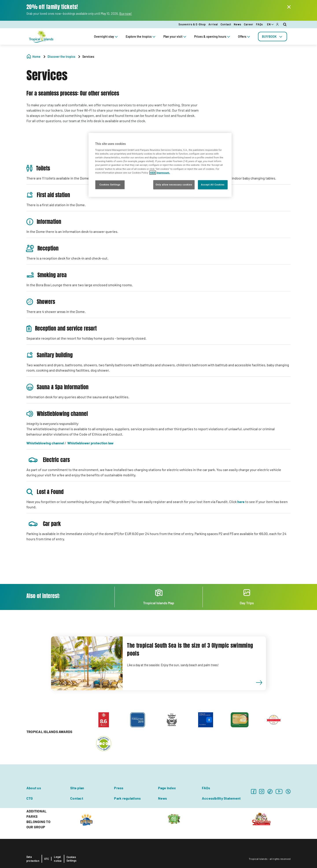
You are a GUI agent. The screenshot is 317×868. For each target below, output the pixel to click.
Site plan (77, 788)
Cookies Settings (71, 859)
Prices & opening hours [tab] (213, 36)
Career (249, 24)
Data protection (33, 859)
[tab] (273, 36)
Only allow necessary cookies (174, 184)
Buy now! (126, 14)
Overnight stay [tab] (106, 36)
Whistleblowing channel (45, 443)
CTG (30, 798)
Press (119, 788)
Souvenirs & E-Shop (192, 24)
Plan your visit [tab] (175, 36)
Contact (226, 24)
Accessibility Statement (221, 798)
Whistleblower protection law (90, 443)
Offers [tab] (244, 36)
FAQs (259, 24)
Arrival (213, 24)
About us (34, 788)
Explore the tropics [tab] (141, 36)
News (238, 24)
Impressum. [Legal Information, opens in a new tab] (163, 172)
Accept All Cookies (213, 184)
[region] (160, 165)
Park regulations (127, 798)
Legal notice (58, 859)
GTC (47, 859)
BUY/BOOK (273, 36)
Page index (167, 788)
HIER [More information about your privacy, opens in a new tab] (153, 172)
